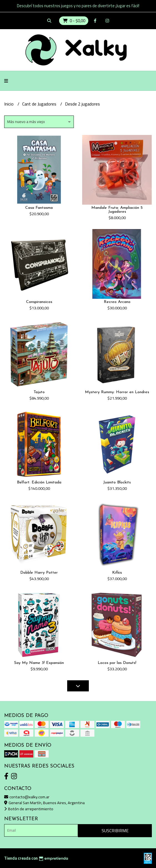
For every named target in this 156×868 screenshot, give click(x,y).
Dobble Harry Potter (39, 573)
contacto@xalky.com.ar (27, 797)
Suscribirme (115, 831)
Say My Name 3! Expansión (39, 663)
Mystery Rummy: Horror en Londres (117, 392)
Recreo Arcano (117, 302)
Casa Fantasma (39, 208)
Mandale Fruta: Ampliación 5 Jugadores (117, 210)
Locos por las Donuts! (117, 663)
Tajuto (39, 392)
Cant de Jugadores (40, 104)
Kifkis (117, 573)
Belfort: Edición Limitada (39, 482)
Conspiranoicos (39, 302)
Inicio (9, 104)
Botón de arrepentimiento (29, 809)
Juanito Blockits (117, 482)
